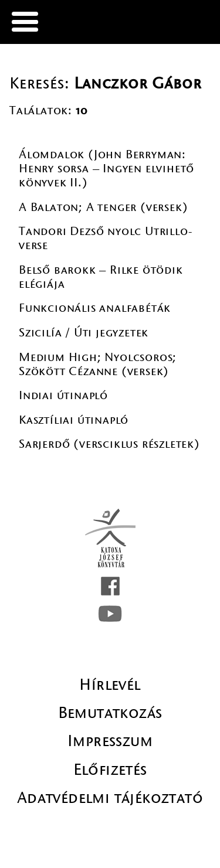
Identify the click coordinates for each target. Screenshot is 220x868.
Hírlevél (110, 685)
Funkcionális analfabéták (95, 308)
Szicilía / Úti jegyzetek (84, 333)
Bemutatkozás (110, 713)
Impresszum (110, 741)
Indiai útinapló (63, 395)
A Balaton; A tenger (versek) (103, 207)
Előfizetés (110, 770)
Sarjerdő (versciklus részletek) (109, 444)
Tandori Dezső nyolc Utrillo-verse (105, 238)
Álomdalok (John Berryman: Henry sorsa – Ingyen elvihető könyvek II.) (106, 169)
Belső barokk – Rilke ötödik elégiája (101, 277)
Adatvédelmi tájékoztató (110, 798)
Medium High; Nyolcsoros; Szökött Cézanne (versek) (98, 364)
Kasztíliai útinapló (74, 420)
